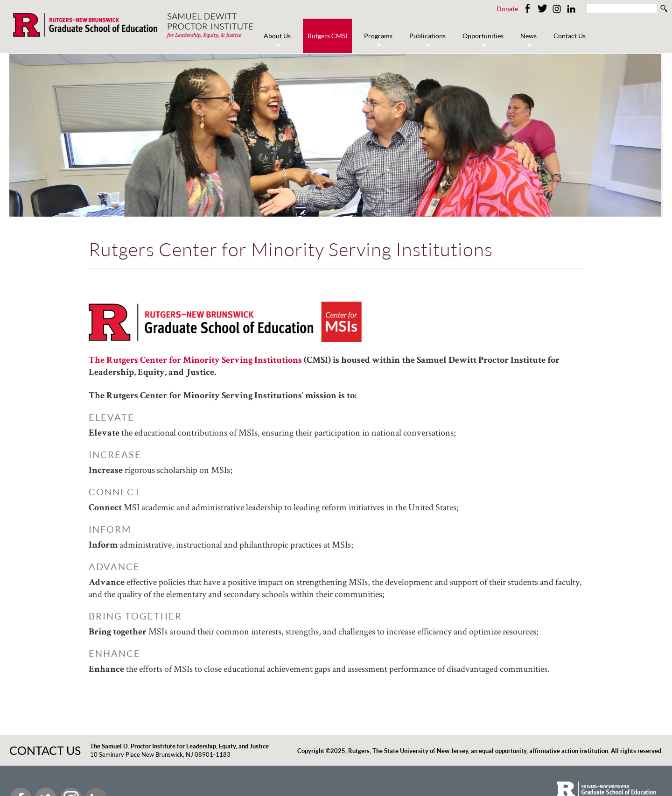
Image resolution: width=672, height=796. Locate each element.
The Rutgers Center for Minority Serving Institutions (196, 361)
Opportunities (481, 41)
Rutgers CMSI (327, 36)
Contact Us (570, 36)
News (526, 41)
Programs (376, 41)
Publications (425, 41)
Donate (507, 9)
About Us (275, 41)
